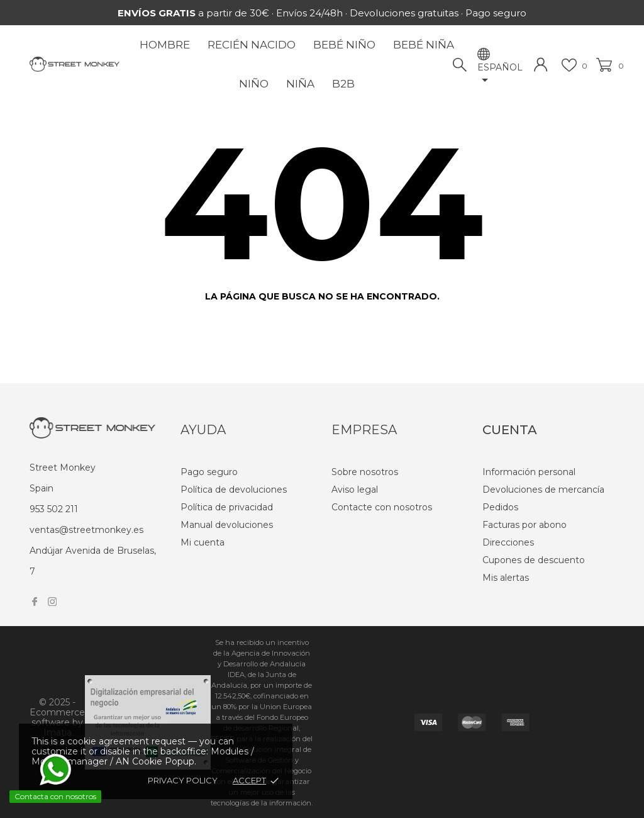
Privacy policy (183, 780)
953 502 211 (54, 509)
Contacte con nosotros (382, 507)
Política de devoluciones (234, 490)
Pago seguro (209, 472)
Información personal (529, 472)
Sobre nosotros (365, 472)
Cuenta (510, 430)
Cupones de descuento (534, 560)
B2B (343, 84)
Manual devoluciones (227, 525)
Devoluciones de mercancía (543, 490)
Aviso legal (355, 490)
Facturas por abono (525, 525)
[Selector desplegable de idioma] (500, 75)
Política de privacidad (227, 507)
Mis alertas (506, 578)
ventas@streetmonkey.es (86, 530)
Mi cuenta (203, 542)
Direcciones (508, 542)
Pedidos (500, 507)
